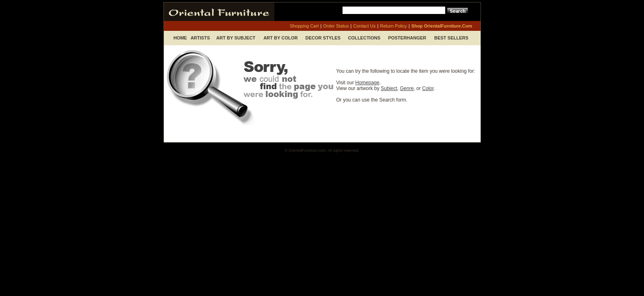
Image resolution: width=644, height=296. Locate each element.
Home (180, 38)
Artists (200, 38)
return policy (393, 26)
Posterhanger (407, 38)
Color (428, 88)
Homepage (367, 83)
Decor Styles (323, 38)
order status (336, 26)
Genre (407, 88)
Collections (364, 38)
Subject (389, 88)
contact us (364, 26)
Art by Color (281, 38)
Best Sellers (451, 38)
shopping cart (304, 26)
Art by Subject (236, 38)
